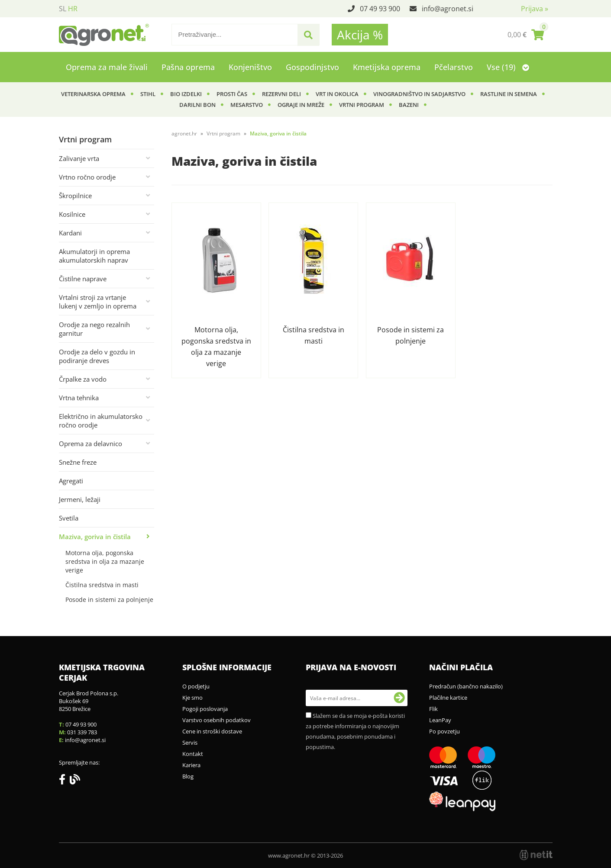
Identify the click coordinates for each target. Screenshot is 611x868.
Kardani (70, 233)
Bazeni (409, 105)
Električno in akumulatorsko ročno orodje (101, 421)
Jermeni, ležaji (80, 499)
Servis (190, 743)
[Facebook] (64, 781)
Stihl (148, 94)
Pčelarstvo (454, 67)
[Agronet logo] (104, 35)
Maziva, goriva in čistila (95, 537)
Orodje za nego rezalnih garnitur (94, 329)
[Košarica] (526, 35)
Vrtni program (362, 105)
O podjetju (196, 686)
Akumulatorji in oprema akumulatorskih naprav (94, 256)
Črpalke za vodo (83, 379)
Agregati (71, 481)
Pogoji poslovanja (205, 709)
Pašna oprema (188, 67)
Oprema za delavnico (91, 444)
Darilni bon (197, 105)
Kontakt (193, 754)
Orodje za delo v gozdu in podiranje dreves (97, 356)
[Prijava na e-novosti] (399, 698)
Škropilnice (75, 196)
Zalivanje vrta (79, 158)
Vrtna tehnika (79, 398)
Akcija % (360, 35)
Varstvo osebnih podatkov (217, 720)
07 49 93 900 (380, 9)
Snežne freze (78, 462)
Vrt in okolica (337, 94)
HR (73, 9)
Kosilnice (72, 214)
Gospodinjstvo (312, 67)
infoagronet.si (448, 9)
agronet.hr (184, 133)
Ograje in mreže (301, 105)
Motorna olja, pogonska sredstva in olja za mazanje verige (105, 561)
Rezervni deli (281, 94)
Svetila (69, 518)
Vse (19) (508, 67)
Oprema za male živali (107, 67)
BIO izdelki (186, 94)
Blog (188, 776)
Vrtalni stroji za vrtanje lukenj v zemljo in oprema (98, 302)
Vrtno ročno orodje (87, 177)
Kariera (191, 765)
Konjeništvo (250, 67)
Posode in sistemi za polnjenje (109, 600)
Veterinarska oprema (93, 94)
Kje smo (192, 698)
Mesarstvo (247, 105)
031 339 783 (82, 732)
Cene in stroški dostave (212, 731)
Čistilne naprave (83, 279)
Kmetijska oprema (387, 67)
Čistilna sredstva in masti (102, 585)
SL (63, 9)
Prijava (535, 9)
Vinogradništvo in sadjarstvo (419, 94)
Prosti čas (232, 94)
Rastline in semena (509, 94)
